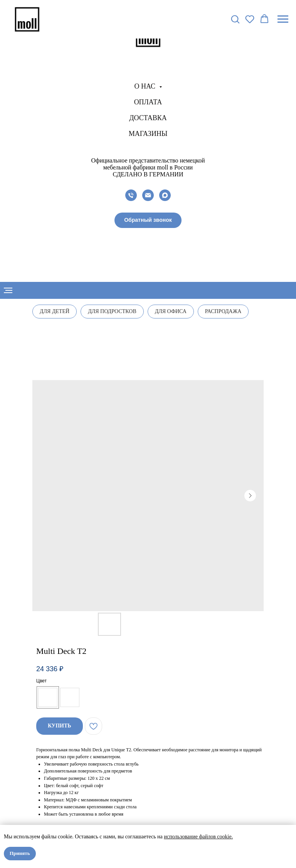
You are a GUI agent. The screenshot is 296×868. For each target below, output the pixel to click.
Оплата (148, 102)
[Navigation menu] (283, 19)
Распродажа (223, 311)
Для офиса (171, 311)
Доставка (148, 118)
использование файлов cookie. (198, 837)
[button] (148, 220)
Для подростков (112, 311)
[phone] (131, 195)
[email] (148, 195)
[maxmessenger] (165, 195)
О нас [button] (145, 86)
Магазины (148, 134)
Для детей (55, 311)
